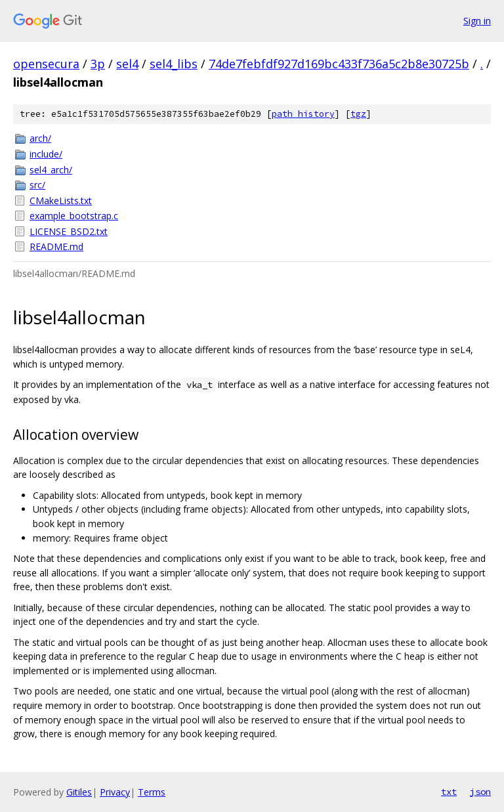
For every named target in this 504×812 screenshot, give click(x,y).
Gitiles (79, 792)
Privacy (115, 792)
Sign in (477, 21)
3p (98, 64)
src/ (37, 185)
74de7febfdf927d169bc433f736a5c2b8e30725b (339, 64)
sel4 (127, 64)
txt (449, 792)
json (480, 792)
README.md (56, 246)
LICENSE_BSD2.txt (69, 231)
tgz (358, 114)
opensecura (46, 64)
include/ (46, 154)
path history (303, 114)
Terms (152, 792)
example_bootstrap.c (74, 216)
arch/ (40, 138)
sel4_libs (174, 64)
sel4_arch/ (51, 170)
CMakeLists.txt (61, 201)
